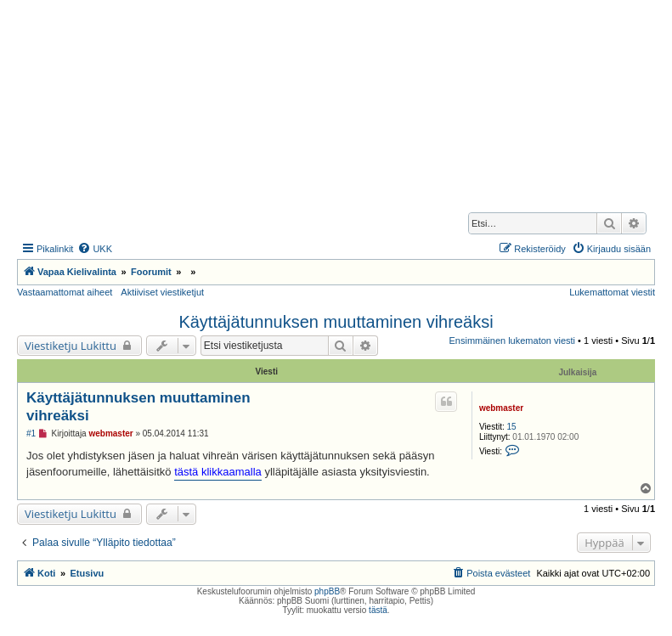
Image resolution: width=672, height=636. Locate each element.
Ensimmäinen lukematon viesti (512, 341)
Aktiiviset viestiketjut (162, 292)
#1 (31, 433)
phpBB (327, 591)
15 (512, 427)
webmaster (501, 408)
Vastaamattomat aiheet (65, 292)
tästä (378, 610)
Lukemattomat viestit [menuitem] (612, 292)
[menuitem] (95, 249)
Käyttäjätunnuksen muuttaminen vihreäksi (336, 322)
